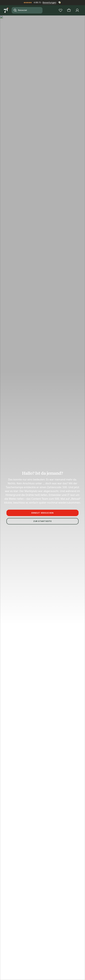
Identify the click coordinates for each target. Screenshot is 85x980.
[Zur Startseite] (6, 10)
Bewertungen (49, 2)
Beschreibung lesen (14, 203)
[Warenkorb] (69, 10)
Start (6, 596)
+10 (31, 83)
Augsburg (41, 596)
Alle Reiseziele (22, 596)
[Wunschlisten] (61, 10)
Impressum (22, 433)
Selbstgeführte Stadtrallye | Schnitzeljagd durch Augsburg (33, 599)
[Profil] (77, 10)
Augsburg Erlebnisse (62, 596)
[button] (42, 46)
